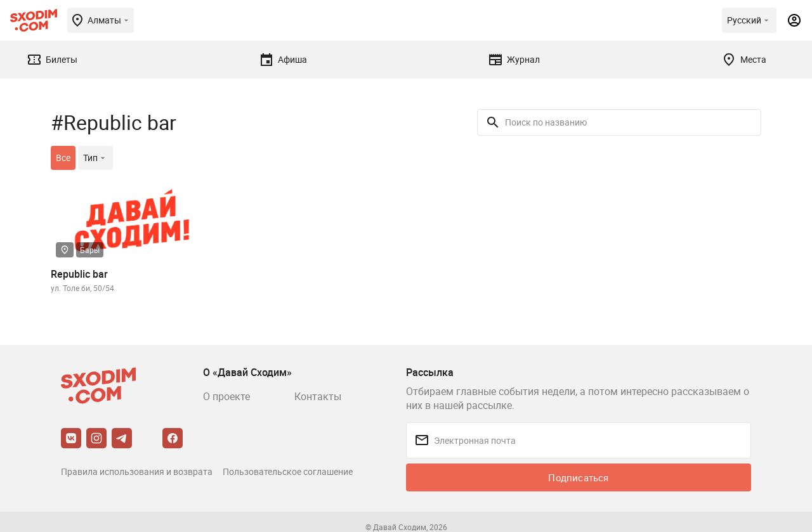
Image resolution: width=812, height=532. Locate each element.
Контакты (318, 396)
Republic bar (79, 274)
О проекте (226, 396)
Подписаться (578, 477)
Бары (90, 250)
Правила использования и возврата (137, 471)
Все (63, 158)
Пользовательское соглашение (288, 471)
